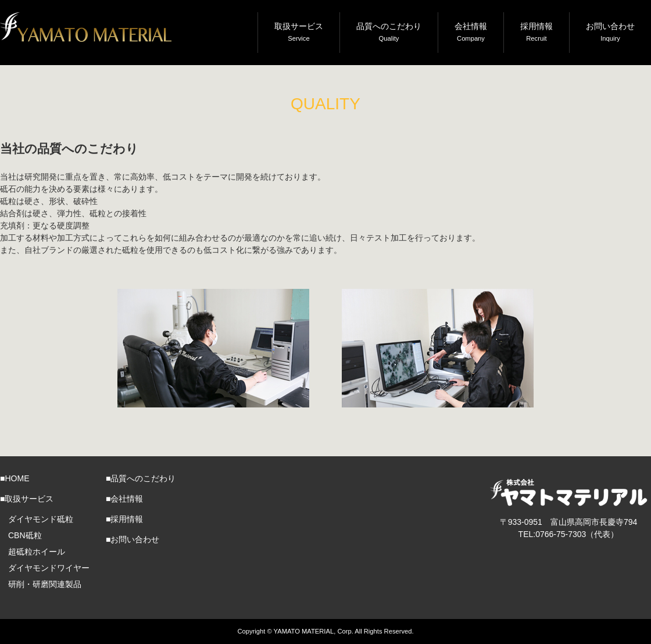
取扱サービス (299, 33)
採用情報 (536, 33)
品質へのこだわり (389, 33)
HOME (17, 478)
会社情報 (471, 33)
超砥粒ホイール (37, 552)
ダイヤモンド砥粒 (41, 519)
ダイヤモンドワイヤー (49, 568)
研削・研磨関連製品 (45, 584)
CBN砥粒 (25, 535)
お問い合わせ (610, 33)
